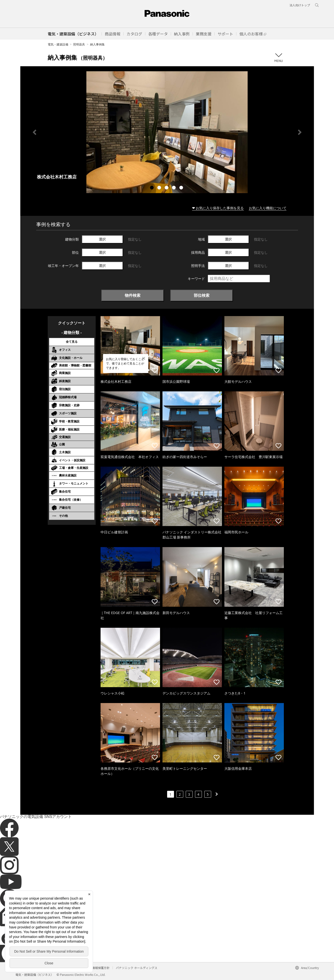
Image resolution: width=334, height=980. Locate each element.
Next (300, 132)
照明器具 (79, 44)
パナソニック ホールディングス (137, 968)
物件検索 (133, 295)
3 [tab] (167, 188)
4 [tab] (174, 188)
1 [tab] (152, 188)
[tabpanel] (167, 132)
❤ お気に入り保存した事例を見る (218, 208)
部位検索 (202, 295)
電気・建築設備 (58, 44)
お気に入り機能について (268, 208)
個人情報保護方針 (98, 968)
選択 (102, 239)
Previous (35, 132)
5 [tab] (182, 188)
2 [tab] (160, 188)
